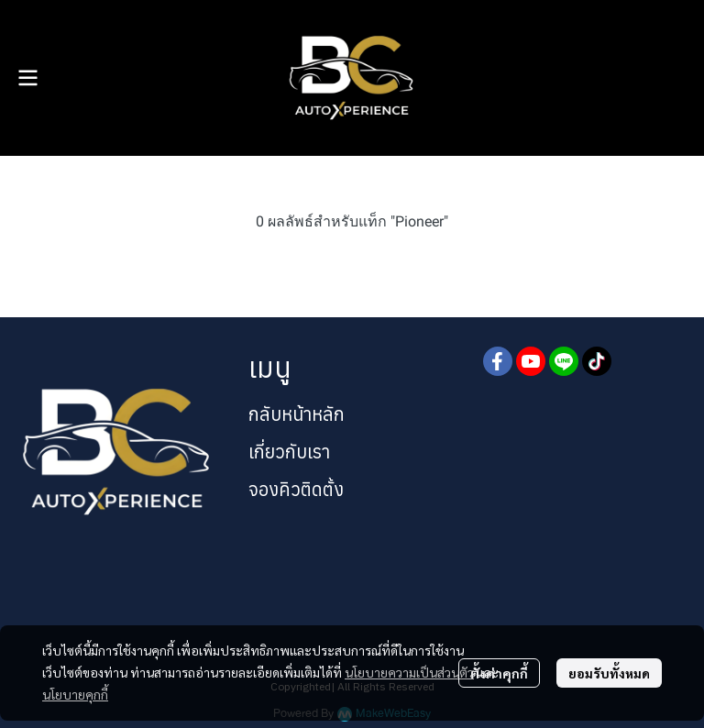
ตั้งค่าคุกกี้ (499, 673)
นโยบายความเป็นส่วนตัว (409, 672)
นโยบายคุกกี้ (75, 694)
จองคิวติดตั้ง (296, 489)
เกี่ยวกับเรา (289, 452)
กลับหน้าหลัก (297, 414)
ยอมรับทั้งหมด (609, 673)
